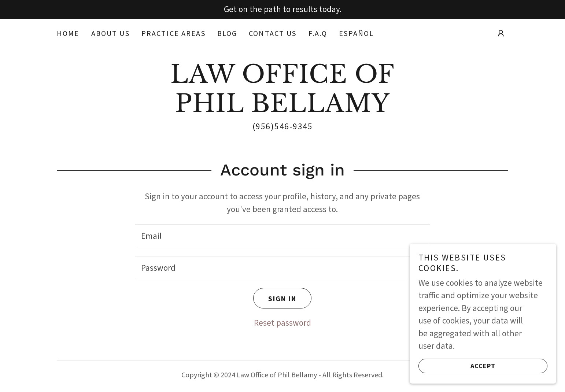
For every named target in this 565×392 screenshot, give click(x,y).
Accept (457, 366)
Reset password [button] (282, 323)
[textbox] (282, 236)
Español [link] (356, 33)
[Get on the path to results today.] (282, 9)
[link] (282, 109)
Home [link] (68, 33)
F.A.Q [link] (318, 33)
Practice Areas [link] (173, 33)
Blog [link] (227, 33)
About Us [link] (110, 33)
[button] (501, 33)
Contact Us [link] (273, 33)
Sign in (275, 298)
